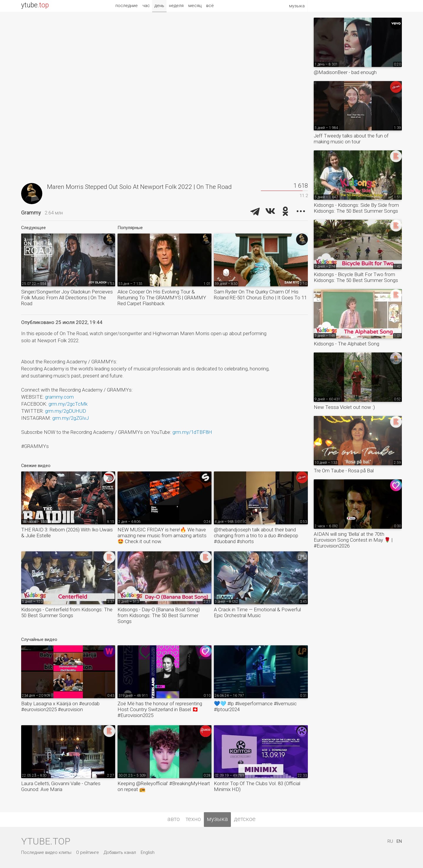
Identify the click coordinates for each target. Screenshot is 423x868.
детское (245, 819)
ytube (35, 5)
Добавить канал (120, 852)
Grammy (31, 213)
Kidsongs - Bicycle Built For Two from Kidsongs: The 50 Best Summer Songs (356, 277)
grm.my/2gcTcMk (68, 404)
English (148, 852)
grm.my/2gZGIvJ (70, 418)
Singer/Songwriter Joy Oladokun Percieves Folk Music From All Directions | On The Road (67, 298)
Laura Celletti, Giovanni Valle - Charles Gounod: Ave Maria (61, 786)
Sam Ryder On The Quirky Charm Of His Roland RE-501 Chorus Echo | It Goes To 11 (260, 295)
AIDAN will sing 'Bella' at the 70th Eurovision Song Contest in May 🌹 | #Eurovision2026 (353, 540)
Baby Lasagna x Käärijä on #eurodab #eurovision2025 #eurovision (60, 706)
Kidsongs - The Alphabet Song (346, 344)
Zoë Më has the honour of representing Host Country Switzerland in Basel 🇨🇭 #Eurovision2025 (160, 709)
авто (174, 819)
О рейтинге (88, 852)
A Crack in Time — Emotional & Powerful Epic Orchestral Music (257, 612)
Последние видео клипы (46, 852)
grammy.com (59, 397)
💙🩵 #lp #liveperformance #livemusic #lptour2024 (255, 706)
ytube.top (46, 841)
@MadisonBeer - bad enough (345, 72)
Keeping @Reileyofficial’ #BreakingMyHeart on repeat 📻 (164, 786)
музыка (217, 819)
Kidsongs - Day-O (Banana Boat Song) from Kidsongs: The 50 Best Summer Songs (159, 615)
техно (193, 819)
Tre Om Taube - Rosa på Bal (344, 471)
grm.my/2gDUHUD (66, 411)
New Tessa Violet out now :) (344, 407)
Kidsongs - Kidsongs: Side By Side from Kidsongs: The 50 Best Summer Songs (356, 208)
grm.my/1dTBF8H (192, 432)
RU (390, 841)
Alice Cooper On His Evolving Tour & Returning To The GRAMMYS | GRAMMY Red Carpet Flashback (162, 298)
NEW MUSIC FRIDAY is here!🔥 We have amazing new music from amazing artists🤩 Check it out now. (162, 535)
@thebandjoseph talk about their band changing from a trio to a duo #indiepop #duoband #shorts (256, 535)
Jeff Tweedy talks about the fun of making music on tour (351, 139)
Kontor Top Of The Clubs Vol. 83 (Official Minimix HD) (257, 786)
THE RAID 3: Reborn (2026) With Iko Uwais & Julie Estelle (67, 533)
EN (399, 841)
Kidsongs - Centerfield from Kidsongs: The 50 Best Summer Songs (67, 612)
